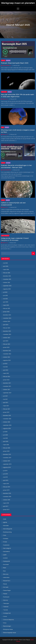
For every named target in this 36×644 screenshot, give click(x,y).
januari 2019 (6, 490)
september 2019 (7, 464)
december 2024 (7, 315)
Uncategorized (7, 613)
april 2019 (6, 480)
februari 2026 (7, 273)
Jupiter (3, 200)
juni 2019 (5, 474)
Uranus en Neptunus (9, 620)
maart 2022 (6, 373)
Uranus (5, 616)
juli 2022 (5, 364)
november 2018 (7, 497)
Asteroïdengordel (8, 529)
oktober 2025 (7, 282)
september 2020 (7, 425)
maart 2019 (6, 484)
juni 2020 (5, 435)
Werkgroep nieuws (8, 629)
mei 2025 (5, 299)
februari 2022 (7, 377)
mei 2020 (5, 438)
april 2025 (6, 302)
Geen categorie (5, 236)
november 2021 (7, 386)
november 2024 (7, 318)
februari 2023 (7, 344)
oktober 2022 (7, 357)
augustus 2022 (7, 360)
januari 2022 (6, 380)
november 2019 (7, 458)
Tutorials (5, 610)
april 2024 (6, 325)
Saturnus (5, 600)
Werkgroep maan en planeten (18, 3)
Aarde (5, 519)
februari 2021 (7, 409)
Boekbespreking (7, 532)
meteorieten (6, 577)
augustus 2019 (7, 467)
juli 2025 (5, 292)
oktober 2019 (7, 461)
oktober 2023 (7, 338)
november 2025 (7, 279)
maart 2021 (6, 406)
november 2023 (7, 334)
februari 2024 (7, 328)
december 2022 (7, 351)
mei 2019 (5, 477)
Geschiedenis (6, 551)
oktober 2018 (7, 500)
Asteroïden (4, 92)
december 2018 (7, 493)
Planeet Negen (7, 590)
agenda (5, 522)
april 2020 (6, 441)
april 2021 (6, 402)
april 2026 (6, 266)
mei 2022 (5, 367)
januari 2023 (6, 347)
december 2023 (7, 331)
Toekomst (6, 607)
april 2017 (6, 506)
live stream (6, 564)
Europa (5, 542)
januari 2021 (6, 412)
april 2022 (6, 370)
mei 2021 (5, 399)
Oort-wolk (6, 587)
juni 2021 (5, 396)
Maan (5, 568)
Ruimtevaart (6, 597)
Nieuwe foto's (7, 581)
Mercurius (6, 574)
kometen (5, 558)
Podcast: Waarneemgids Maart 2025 (15, 63)
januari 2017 (6, 510)
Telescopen (6, 603)
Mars (3, 127)
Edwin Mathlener (7, 65)
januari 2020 (6, 451)
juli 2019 (5, 471)
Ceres (5, 535)
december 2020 (7, 415)
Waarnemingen (7, 626)
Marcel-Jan (5, 99)
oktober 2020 (7, 422)
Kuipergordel (6, 561)
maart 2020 (6, 445)
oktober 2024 (7, 321)
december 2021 (7, 383)
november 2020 (7, 419)
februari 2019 (7, 487)
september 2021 (7, 393)
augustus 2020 (7, 428)
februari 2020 (7, 448)
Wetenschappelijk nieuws (10, 633)
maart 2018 (6, 503)
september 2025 (7, 286)
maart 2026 (6, 269)
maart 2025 (6, 305)
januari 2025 (6, 312)
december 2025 (7, 276)
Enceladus (6, 539)
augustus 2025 (7, 289)
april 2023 (6, 341)
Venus (5, 623)
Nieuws (3, 60)
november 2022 (7, 354)
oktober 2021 (7, 390)
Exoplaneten (6, 545)
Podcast (8, 60)
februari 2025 (7, 308)
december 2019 (7, 454)
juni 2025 (5, 295)
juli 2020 (5, 432)
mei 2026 (5, 263)
